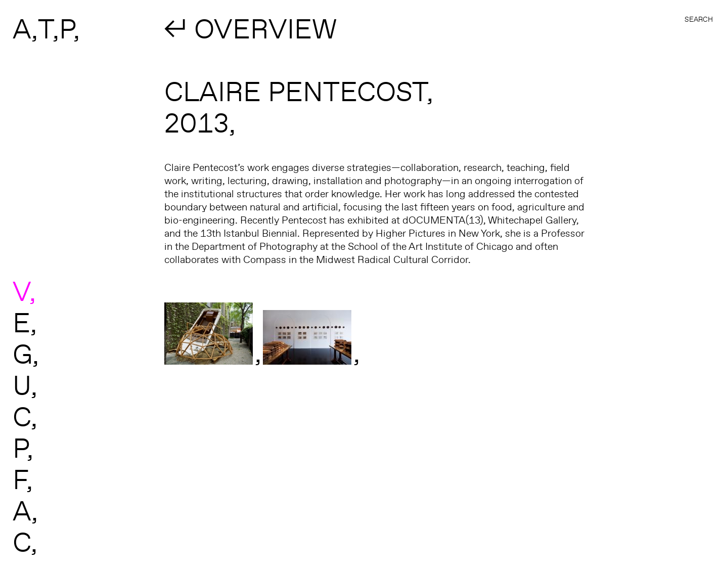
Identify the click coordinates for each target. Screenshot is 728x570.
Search (699, 19)
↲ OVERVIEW (251, 28)
